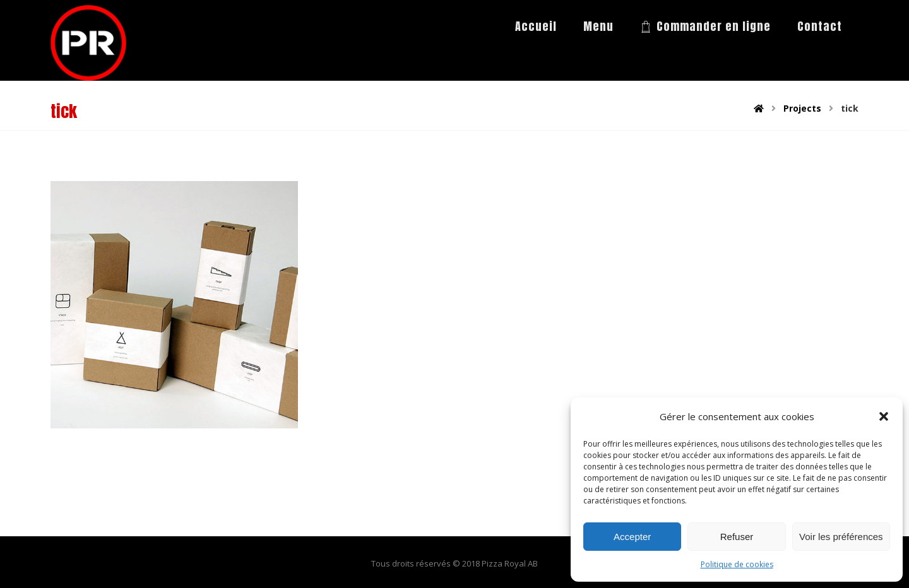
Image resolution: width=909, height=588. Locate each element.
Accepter (632, 537)
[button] (884, 416)
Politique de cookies (737, 564)
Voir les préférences (841, 537)
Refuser (737, 537)
